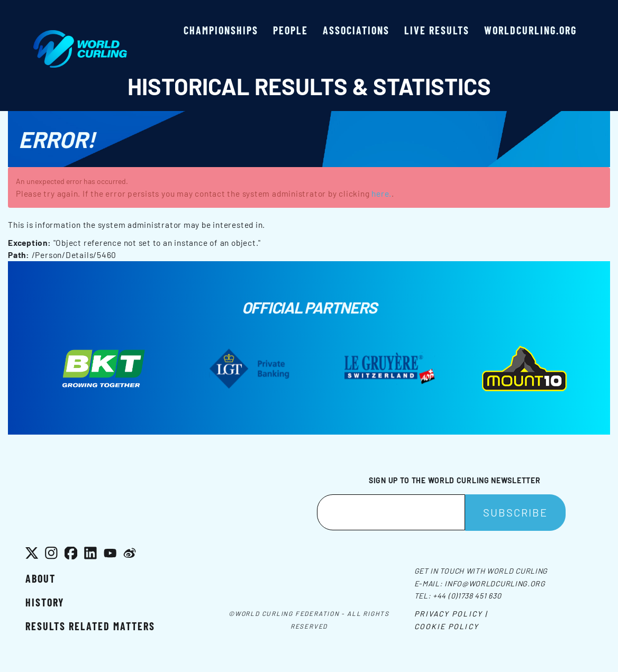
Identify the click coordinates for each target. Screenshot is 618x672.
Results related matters (90, 626)
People (290, 30)
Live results (437, 30)
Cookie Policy (447, 626)
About (40, 578)
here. (381, 193)
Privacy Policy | (451, 614)
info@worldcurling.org (495, 583)
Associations (356, 30)
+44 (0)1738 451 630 (467, 596)
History (45, 602)
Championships (221, 30)
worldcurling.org (530, 30)
